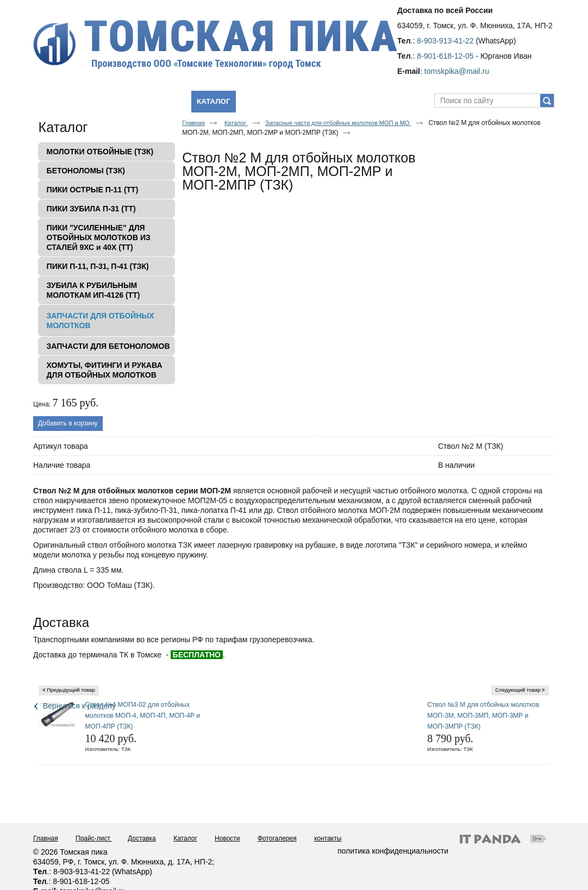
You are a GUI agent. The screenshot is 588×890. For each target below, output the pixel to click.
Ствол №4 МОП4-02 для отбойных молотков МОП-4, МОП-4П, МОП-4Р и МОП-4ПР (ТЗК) (143, 716)
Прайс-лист (94, 838)
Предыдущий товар (71, 690)
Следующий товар (518, 690)
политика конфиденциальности (393, 851)
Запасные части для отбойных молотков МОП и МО (338, 123)
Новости (227, 838)
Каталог (213, 101)
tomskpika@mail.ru (457, 71)
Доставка (142, 838)
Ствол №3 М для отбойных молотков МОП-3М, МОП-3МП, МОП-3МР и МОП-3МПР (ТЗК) (483, 716)
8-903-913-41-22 (445, 41)
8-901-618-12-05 (445, 56)
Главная (193, 123)
